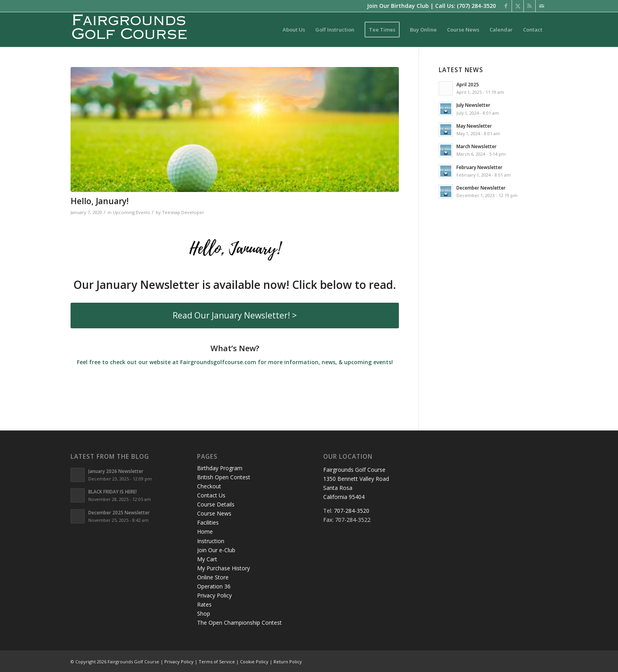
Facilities (208, 522)
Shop (204, 613)
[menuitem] (294, 30)
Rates (204, 604)
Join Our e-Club (216, 550)
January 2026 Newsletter (116, 471)
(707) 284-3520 (476, 6)
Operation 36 (214, 586)
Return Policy (288, 662)
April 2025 (468, 84)
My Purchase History (223, 568)
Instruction (211, 541)
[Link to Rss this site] (530, 6)
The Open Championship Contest (239, 623)
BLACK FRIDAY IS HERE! (113, 491)
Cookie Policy (254, 662)
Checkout (209, 486)
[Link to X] (518, 6)
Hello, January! (100, 201)
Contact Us (211, 495)
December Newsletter (481, 188)
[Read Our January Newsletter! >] (235, 316)
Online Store (213, 577)
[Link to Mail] (542, 6)
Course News (214, 513)
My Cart (207, 559)
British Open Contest (224, 477)
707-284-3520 (352, 511)
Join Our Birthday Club (398, 6)
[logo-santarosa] (130, 30)
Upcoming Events (131, 212)
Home (205, 531)
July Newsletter (473, 105)
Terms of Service (217, 662)
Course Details (216, 504)
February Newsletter (479, 167)
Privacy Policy (214, 595)
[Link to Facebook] (506, 6)
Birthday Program (220, 468)
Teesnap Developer (183, 212)
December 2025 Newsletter (119, 512)
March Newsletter (477, 146)
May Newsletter (474, 126)
